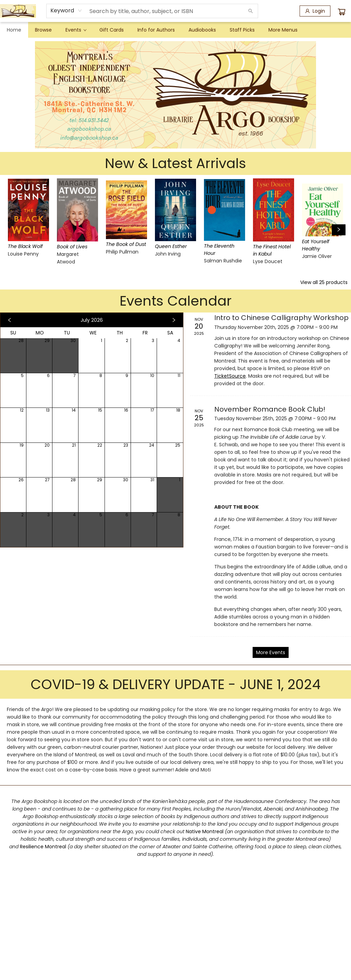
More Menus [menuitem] (283, 30)
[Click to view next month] (174, 320)
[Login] (315, 11)
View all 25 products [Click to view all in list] (324, 282)
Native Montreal (205, 831)
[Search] (251, 11)
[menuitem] (14, 30)
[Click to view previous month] (10, 320)
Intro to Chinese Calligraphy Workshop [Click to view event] (281, 318)
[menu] (175, 30)
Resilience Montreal (43, 847)
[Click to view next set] (339, 230)
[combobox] (66, 11)
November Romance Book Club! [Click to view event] (270, 409)
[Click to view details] (27, 210)
